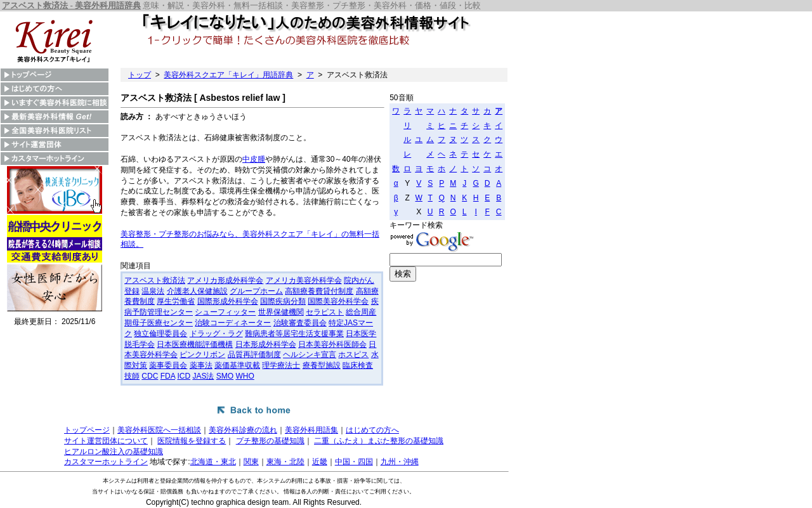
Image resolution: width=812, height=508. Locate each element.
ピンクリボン (202, 355)
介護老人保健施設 (197, 291)
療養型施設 (322, 365)
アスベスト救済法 (155, 280)
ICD (184, 376)
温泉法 (153, 291)
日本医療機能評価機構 (195, 344)
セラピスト (325, 312)
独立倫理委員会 (160, 334)
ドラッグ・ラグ (216, 334)
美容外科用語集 (311, 430)
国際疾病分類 (283, 301)
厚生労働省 (176, 301)
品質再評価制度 (254, 355)
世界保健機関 (281, 312)
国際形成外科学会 (228, 301)
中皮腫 (254, 159)
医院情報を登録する (192, 441)
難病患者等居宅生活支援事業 (294, 334)
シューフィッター (225, 312)
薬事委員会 (168, 365)
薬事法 (201, 365)
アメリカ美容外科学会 (304, 280)
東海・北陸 (285, 462)
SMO (225, 376)
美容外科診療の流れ (243, 430)
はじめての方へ (372, 430)
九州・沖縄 (400, 462)
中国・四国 (354, 462)
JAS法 (203, 376)
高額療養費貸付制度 (319, 291)
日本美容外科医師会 (332, 344)
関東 (251, 462)
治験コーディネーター (233, 323)
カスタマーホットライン (106, 462)
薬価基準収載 (237, 365)
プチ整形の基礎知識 (270, 441)
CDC (150, 376)
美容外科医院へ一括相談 (159, 430)
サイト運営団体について (106, 441)
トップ (140, 75)
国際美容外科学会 (338, 301)
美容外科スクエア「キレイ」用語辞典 (228, 75)
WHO (245, 376)
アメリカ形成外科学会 (225, 280)
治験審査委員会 (300, 323)
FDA (168, 376)
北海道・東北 (213, 462)
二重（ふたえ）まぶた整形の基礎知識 (379, 441)
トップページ (87, 430)
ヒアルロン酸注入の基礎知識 (114, 452)
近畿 (320, 462)
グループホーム (256, 291)
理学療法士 (281, 365)
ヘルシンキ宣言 (310, 355)
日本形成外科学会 (266, 344)
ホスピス (353, 355)
